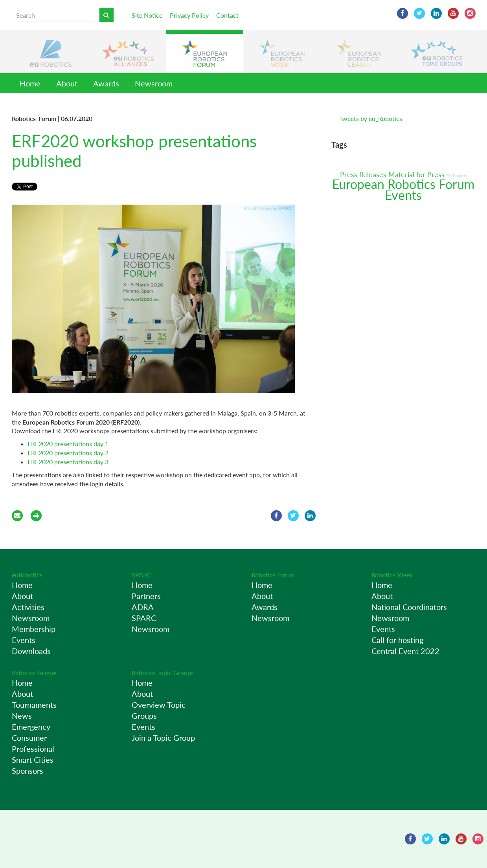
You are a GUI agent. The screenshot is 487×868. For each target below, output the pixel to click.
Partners (146, 596)
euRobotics (27, 575)
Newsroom (154, 83)
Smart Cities (33, 760)
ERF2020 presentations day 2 (68, 453)
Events (403, 195)
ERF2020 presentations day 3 (68, 462)
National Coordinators (409, 607)
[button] (50, 51)
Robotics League (34, 673)
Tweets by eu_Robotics (371, 118)
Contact (227, 15)
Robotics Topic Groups (163, 673)
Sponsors (28, 771)
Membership (34, 629)
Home (30, 83)
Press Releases (364, 174)
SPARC (142, 575)
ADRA (143, 607)
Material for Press (417, 174)
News (22, 716)
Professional (33, 749)
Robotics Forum (273, 575)
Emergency (31, 727)
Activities (28, 607)
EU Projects (457, 176)
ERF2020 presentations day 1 (68, 444)
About (67, 83)
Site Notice (147, 15)
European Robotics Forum (403, 184)
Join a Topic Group (163, 738)
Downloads (31, 651)
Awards (106, 83)
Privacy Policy (189, 15)
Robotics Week (392, 575)
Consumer (29, 738)
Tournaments (34, 705)
